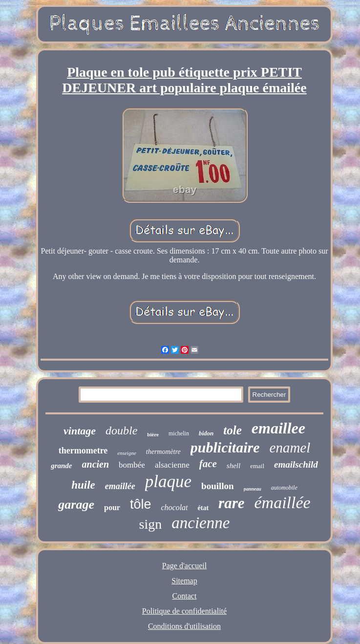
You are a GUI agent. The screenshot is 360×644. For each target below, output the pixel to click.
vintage (80, 431)
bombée (132, 465)
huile (83, 485)
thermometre (83, 451)
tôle (141, 504)
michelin (179, 433)
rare (231, 503)
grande (61, 466)
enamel (290, 448)
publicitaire (225, 447)
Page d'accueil (184, 566)
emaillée (120, 486)
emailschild (296, 464)
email (257, 466)
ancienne (201, 523)
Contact (185, 596)
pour (112, 507)
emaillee (278, 428)
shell (233, 466)
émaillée (282, 503)
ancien (96, 464)
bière (153, 434)
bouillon (218, 486)
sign (151, 524)
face (208, 464)
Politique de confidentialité (184, 611)
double (121, 430)
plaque (168, 482)
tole (233, 430)
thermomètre (163, 452)
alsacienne (172, 465)
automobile (284, 488)
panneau (253, 489)
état (203, 508)
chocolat (174, 507)
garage (76, 504)
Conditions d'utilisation (184, 626)
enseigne (127, 453)
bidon (206, 433)
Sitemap (184, 581)
